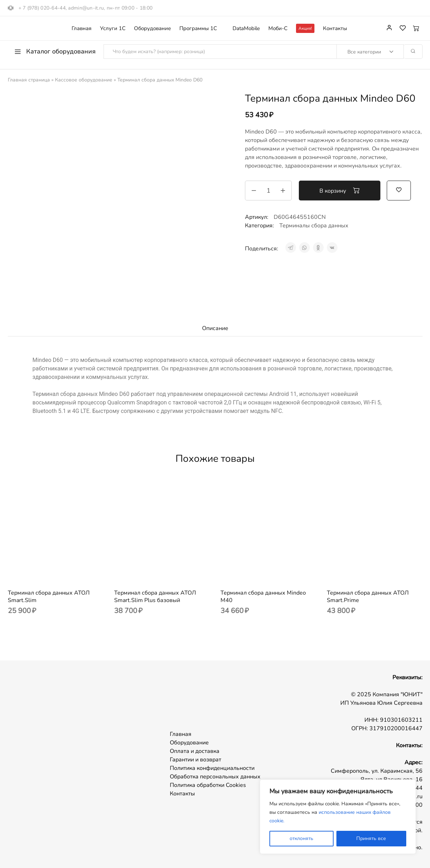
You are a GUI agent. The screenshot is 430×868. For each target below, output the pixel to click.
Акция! (305, 28)
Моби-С (278, 29)
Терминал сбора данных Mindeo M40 (263, 597)
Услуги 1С (113, 29)
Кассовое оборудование (84, 80)
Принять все (371, 838)
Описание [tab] (215, 328)
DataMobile (246, 29)
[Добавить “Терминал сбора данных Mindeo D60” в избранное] (399, 190)
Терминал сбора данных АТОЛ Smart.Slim (49, 597)
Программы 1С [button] (198, 29)
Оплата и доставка (195, 751)
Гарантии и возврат (196, 760)
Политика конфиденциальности (212, 768)
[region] (338, 817)
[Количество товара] (268, 191)
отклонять (301, 838)
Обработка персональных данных (215, 777)
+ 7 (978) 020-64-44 (42, 8)
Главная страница (29, 80)
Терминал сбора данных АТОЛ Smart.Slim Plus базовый (155, 597)
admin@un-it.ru (86, 8)
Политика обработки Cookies (208, 785)
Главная (82, 29)
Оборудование (152, 29)
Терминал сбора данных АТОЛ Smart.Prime (368, 597)
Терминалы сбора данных (314, 226)
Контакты (335, 29)
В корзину (340, 191)
